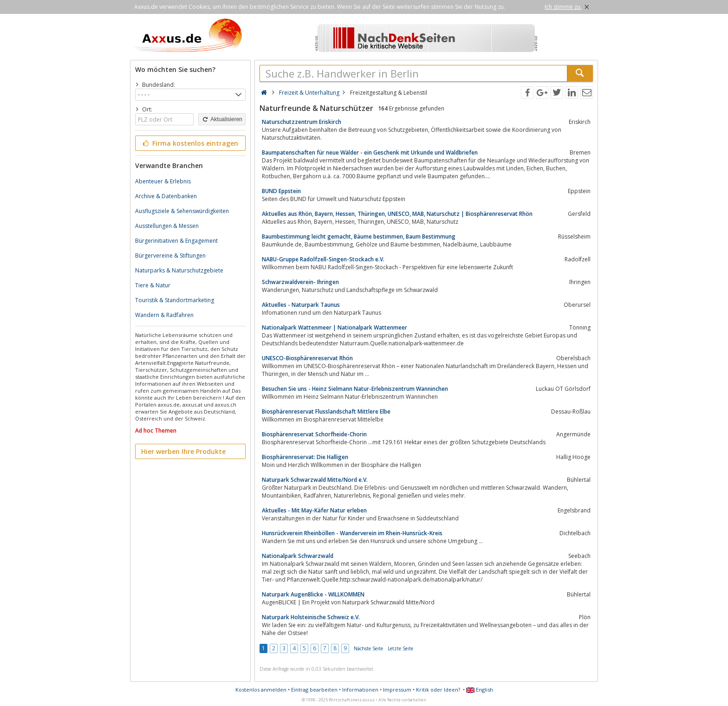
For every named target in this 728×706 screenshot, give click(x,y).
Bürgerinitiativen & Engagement (176, 241)
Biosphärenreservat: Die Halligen (305, 457)
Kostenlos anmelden (261, 690)
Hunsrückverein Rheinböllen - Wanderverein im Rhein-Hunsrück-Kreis (352, 533)
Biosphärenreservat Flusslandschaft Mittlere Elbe (326, 411)
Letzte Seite (400, 648)
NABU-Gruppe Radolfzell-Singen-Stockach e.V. (323, 259)
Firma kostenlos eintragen (190, 143)
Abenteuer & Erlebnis (163, 181)
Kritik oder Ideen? (438, 690)
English (480, 690)
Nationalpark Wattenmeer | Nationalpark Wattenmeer (335, 327)
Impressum (397, 690)
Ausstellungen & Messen (167, 226)
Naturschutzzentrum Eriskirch (302, 122)
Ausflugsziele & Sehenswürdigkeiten (182, 211)
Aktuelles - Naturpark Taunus (301, 305)
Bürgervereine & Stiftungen (170, 256)
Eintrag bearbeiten (314, 690)
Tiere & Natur (153, 285)
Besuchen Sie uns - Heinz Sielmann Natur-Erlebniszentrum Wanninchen (355, 389)
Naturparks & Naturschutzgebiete (179, 270)
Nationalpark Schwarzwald (298, 556)
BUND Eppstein (281, 191)
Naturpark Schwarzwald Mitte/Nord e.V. (315, 480)
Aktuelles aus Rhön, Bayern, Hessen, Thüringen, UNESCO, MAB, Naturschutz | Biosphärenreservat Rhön (397, 214)
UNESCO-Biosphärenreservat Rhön (307, 358)
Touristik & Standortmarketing (175, 300)
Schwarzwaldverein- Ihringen (300, 282)
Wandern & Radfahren (164, 315)
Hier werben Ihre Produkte (183, 451)
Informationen (360, 690)
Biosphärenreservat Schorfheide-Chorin (314, 434)
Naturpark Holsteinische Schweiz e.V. (311, 617)
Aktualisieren (222, 119)
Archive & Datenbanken (166, 196)
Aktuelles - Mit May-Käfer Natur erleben (314, 510)
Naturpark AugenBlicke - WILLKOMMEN (313, 594)
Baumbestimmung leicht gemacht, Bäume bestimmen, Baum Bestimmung (359, 236)
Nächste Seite (368, 648)
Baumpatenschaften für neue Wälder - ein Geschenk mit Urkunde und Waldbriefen (370, 152)
